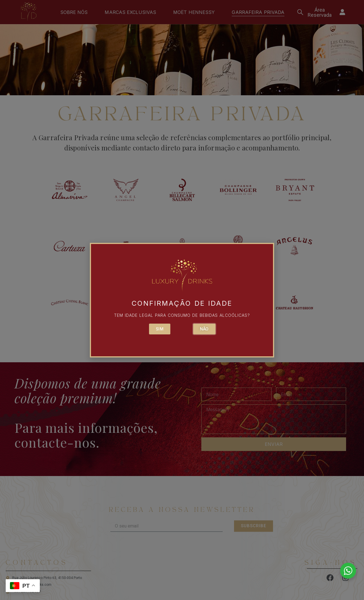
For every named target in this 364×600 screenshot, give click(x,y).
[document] (182, 300)
